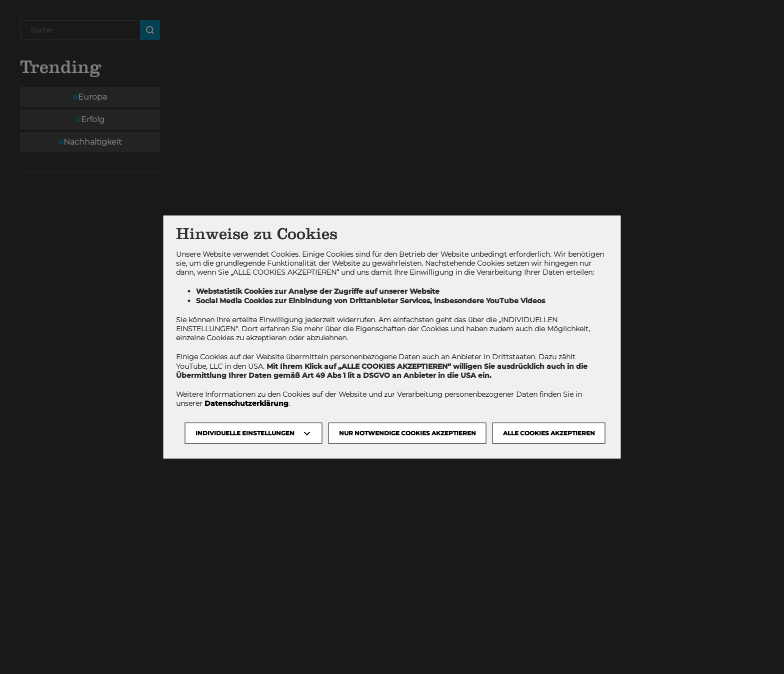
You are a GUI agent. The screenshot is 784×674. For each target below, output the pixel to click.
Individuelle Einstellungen (245, 433)
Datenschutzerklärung (246, 403)
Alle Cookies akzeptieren (549, 433)
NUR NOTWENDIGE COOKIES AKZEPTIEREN (407, 433)
